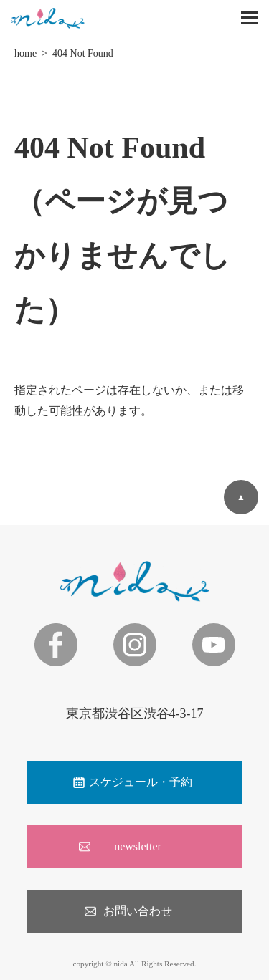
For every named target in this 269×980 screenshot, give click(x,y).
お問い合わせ (138, 911)
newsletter (138, 846)
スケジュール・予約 (141, 782)
